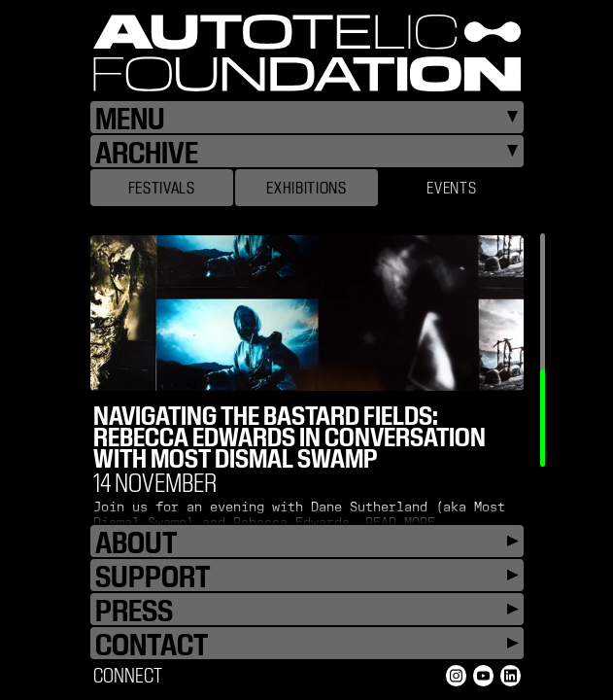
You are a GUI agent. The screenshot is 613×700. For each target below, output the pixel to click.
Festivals (162, 188)
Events (451, 188)
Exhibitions (306, 188)
